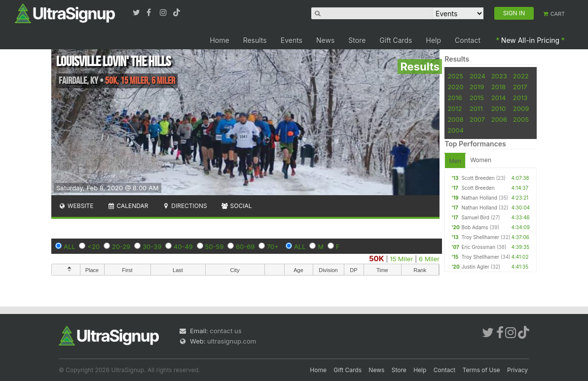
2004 (456, 130)
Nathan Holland (479, 198)
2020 (455, 87)
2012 (455, 108)
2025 (455, 76)
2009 (521, 108)
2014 (499, 98)
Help (434, 40)
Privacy (517, 370)
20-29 (121, 246)
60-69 (245, 246)
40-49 (183, 246)
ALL (70, 246)
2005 (521, 119)
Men (455, 161)
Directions (184, 206)
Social (237, 206)
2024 (478, 76)
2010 (499, 108)
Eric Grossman (478, 247)
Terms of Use (481, 370)
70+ (273, 246)
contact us (225, 331)
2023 (499, 76)
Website (76, 206)
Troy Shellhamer (480, 237)
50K (376, 259)
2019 (477, 87)
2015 (477, 98)
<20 (93, 246)
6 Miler (429, 259)
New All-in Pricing (530, 40)
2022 (521, 76)
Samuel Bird (475, 217)
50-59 (215, 246)
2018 (498, 87)
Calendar (128, 206)
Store (357, 40)
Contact (468, 40)
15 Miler (401, 259)
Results (255, 40)
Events (292, 40)
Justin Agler (475, 267)
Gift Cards (396, 40)
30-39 (152, 246)
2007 (477, 119)
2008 (455, 119)
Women (481, 160)
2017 (520, 87)
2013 (520, 98)
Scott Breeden (478, 178)
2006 (499, 119)
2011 (476, 108)
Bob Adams (475, 227)
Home (219, 40)
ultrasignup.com (232, 341)
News (325, 40)
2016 (455, 98)
